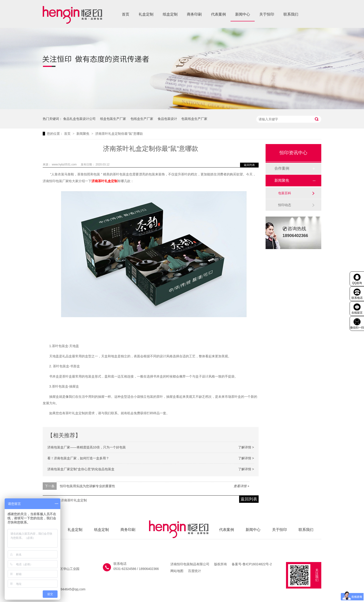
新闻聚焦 (83, 134)
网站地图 (177, 571)
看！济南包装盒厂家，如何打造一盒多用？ (78, 458)
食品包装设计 (167, 119)
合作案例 (282, 168)
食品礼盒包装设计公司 (79, 119)
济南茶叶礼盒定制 (104, 181)
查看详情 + (241, 486)
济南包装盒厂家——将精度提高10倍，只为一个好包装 (87, 447)
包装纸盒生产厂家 (194, 119)
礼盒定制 (146, 14)
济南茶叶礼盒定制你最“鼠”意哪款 (119, 134)
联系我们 (291, 14)
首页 (126, 14)
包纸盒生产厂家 (142, 119)
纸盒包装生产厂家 (113, 119)
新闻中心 (243, 14)
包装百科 (285, 193)
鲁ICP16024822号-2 (257, 564)
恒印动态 (285, 205)
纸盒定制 (170, 14)
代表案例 (218, 14)
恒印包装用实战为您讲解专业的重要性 (88, 486)
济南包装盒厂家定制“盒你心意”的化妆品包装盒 (81, 469)
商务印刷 (194, 14)
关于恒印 (267, 14)
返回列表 (249, 165)
